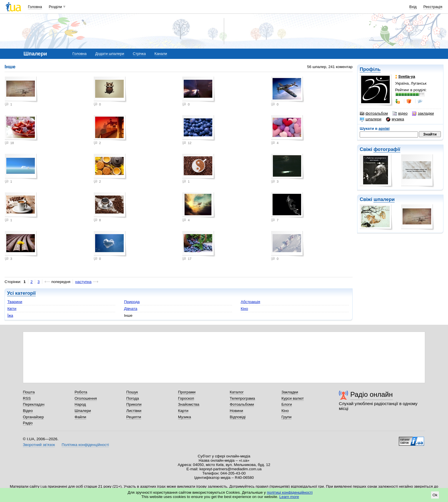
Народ (80, 404)
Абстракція (250, 302)
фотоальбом (374, 113)
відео (400, 113)
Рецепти (134, 417)
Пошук (132, 392)
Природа (132, 302)
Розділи (55, 7)
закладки (423, 113)
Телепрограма (242, 398)
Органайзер (33, 417)
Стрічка (139, 54)
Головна (35, 7)
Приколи (134, 404)
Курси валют (293, 398)
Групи (286, 417)
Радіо (28, 423)
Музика (184, 417)
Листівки (134, 411)
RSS (27, 398)
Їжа (10, 315)
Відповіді (238, 417)
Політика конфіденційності (85, 445)
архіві (384, 129)
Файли (80, 417)
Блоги (287, 404)
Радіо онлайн (372, 394)
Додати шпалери (110, 54)
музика (395, 119)
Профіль (370, 69)
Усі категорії (21, 293)
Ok (435, 495)
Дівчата (131, 309)
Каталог (237, 392)
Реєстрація (433, 7)
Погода (133, 398)
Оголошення (86, 398)
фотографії (387, 149)
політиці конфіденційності (290, 492)
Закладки (290, 392)
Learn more (289, 497)
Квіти (12, 309)
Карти (183, 411)
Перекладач (34, 404)
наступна (83, 282)
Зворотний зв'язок (39, 445)
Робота (81, 392)
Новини (236, 411)
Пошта (29, 392)
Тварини (15, 302)
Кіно (244, 309)
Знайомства (189, 404)
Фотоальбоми (242, 404)
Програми (187, 392)
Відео (28, 411)
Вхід (413, 7)
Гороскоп (186, 398)
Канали (161, 54)
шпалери (371, 119)
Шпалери (83, 411)
